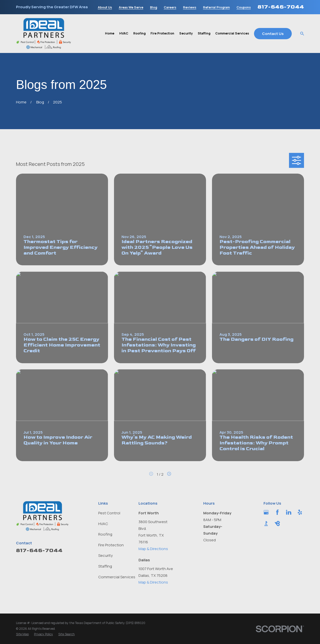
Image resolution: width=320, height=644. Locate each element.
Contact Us (273, 34)
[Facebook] (277, 512)
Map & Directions (153, 549)
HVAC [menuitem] (124, 33)
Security (105, 555)
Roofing (105, 534)
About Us (105, 8)
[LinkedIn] (289, 512)
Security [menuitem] (186, 33)
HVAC (103, 524)
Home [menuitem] (110, 33)
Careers (170, 8)
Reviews (190, 8)
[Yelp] (300, 512)
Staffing (105, 566)
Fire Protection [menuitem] (162, 33)
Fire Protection (111, 545)
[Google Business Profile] (266, 512)
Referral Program (216, 8)
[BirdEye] (277, 523)
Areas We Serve (131, 8)
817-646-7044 (281, 7)
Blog (153, 8)
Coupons (244, 8)
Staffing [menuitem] (204, 33)
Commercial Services (117, 577)
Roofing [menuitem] (139, 33)
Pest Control (109, 513)
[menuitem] (22, 634)
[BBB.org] (266, 523)
